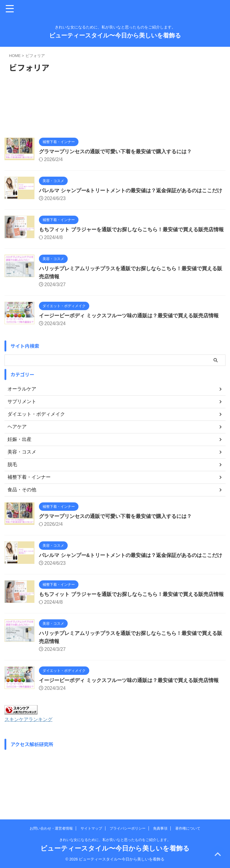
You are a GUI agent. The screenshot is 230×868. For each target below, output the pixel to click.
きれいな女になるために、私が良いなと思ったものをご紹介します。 (115, 840)
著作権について (188, 828)
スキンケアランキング (31, 768)
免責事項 (160, 828)
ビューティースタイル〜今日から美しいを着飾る (115, 35)
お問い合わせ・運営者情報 (51, 828)
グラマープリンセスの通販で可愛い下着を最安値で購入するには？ (120, 151)
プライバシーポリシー (128, 828)
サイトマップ (91, 828)
